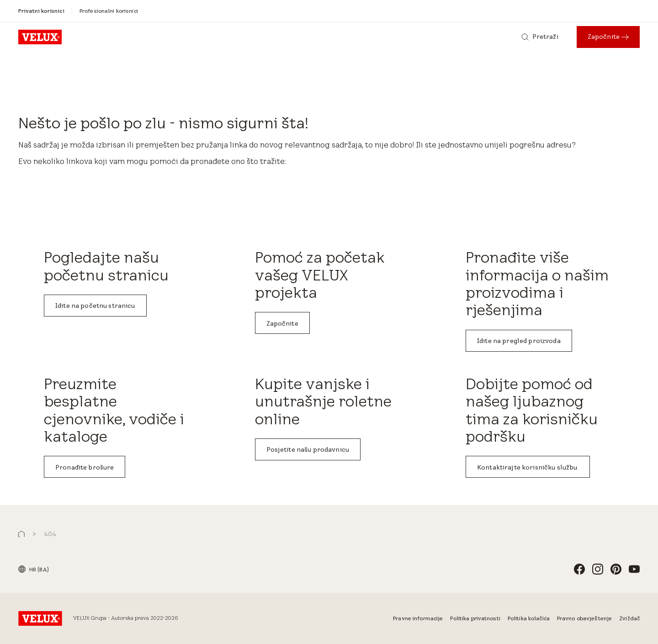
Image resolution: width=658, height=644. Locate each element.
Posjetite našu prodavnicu (308, 449)
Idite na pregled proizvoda (519, 341)
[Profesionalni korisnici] (109, 11)
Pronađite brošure (85, 467)
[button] (21, 534)
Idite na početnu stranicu (95, 306)
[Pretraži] (540, 37)
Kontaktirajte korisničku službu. (528, 467)
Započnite (282, 323)
